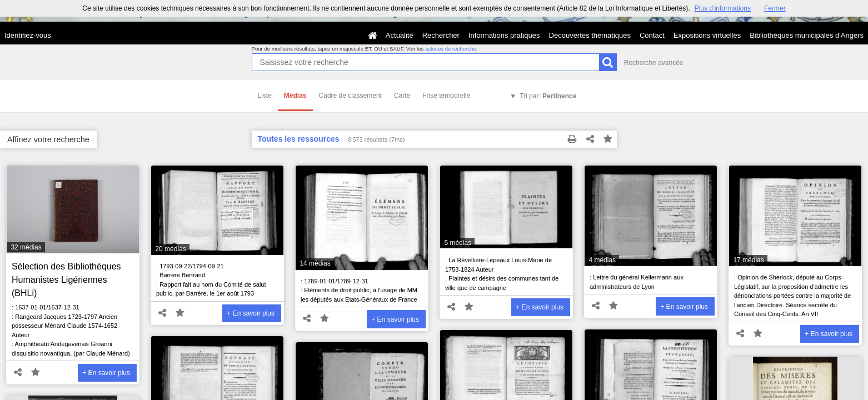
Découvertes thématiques (590, 35)
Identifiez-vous (28, 35)
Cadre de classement (350, 96)
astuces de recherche (451, 49)
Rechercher (441, 35)
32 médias (26, 247)
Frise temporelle (446, 96)
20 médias (170, 249)
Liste (265, 96)
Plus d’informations (723, 8)
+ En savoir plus (106, 373)
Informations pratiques (504, 35)
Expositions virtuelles (707, 35)
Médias (295, 96)
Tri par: (548, 96)
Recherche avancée (654, 63)
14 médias (315, 263)
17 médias (748, 260)
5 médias (458, 243)
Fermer (775, 8)
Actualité (400, 35)
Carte (402, 96)
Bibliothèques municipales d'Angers (807, 35)
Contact (652, 35)
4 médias (602, 260)
